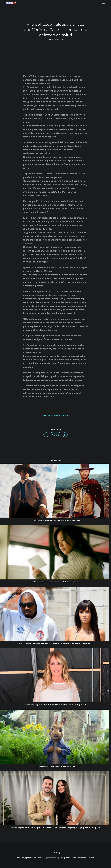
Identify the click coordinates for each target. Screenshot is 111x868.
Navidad (91, 858)
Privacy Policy (65, 858)
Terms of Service (79, 858)
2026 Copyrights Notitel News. (29, 858)
